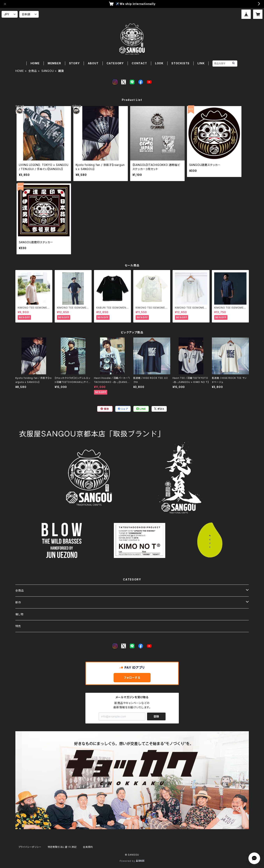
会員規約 (88, 847)
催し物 (19, 614)
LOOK (159, 63)
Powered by (132, 861)
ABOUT (93, 63)
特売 (18, 626)
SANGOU (48, 71)
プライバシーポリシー (30, 847)
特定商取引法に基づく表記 (62, 847)
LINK (201, 63)
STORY (74, 63)
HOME (35, 63)
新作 (18, 602)
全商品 (33, 71)
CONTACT (139, 63)
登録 (156, 716)
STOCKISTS (180, 63)
